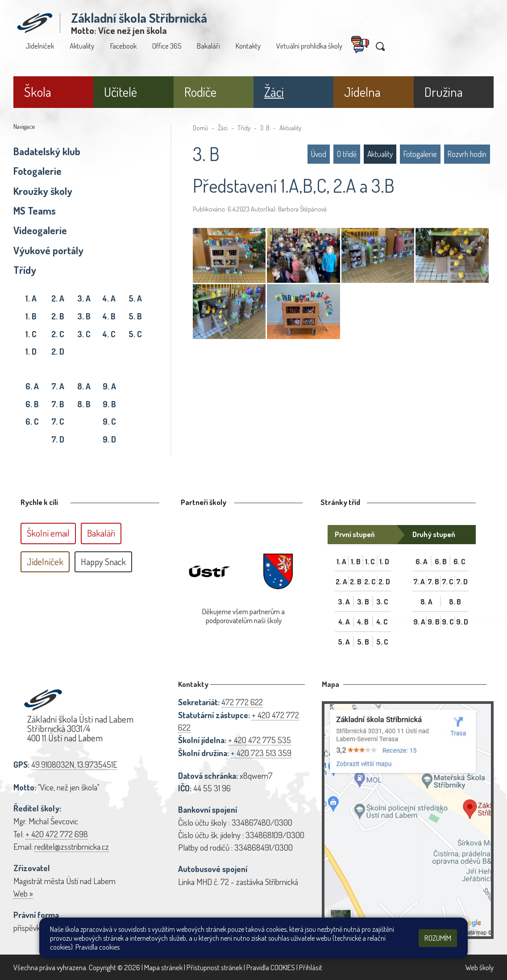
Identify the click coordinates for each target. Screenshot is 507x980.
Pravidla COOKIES (271, 967)
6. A (32, 386)
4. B (109, 316)
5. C (135, 334)
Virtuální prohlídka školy (309, 46)
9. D (109, 439)
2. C (58, 334)
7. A (58, 386)
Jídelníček (40, 46)
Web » (23, 893)
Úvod (319, 154)
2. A (58, 298)
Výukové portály (48, 250)
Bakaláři (208, 46)
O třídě (347, 154)
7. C (58, 421)
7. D (58, 439)
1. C (31, 334)
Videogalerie (40, 230)
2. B (58, 316)
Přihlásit (311, 967)
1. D (31, 351)
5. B (135, 316)
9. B (109, 404)
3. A (84, 298)
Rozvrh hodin (467, 154)
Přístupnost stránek (214, 967)
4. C (109, 334)
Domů (200, 128)
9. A (109, 386)
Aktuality (82, 46)
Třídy (25, 270)
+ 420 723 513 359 (261, 753)
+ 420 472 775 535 (260, 740)
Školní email (48, 533)
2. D (58, 351)
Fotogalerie (37, 171)
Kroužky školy (43, 191)
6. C (32, 421)
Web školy (480, 967)
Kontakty (248, 46)
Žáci (223, 128)
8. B (84, 404)
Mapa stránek (163, 967)
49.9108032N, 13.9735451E (74, 764)
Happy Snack (103, 562)
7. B (58, 404)
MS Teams (35, 211)
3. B (84, 316)
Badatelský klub (47, 151)
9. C (109, 421)
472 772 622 (242, 702)
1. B (31, 316)
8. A (84, 386)
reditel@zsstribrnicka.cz (72, 846)
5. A (135, 298)
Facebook (123, 46)
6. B (32, 404)
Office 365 (167, 46)
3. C (84, 334)
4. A (109, 298)
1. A (31, 298)
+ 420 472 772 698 (57, 834)
